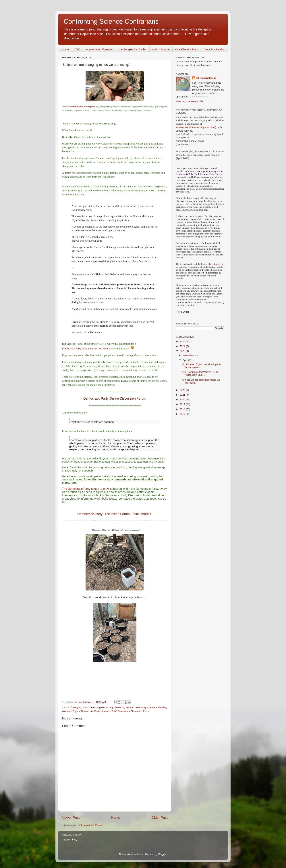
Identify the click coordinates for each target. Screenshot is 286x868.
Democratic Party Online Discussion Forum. (86, 349)
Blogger (163, 854)
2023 (183, 351)
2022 (183, 390)
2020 (183, 400)
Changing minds (80, 707)
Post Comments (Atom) (90, 825)
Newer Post (71, 818)
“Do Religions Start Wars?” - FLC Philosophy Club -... (200, 373)
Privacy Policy (69, 840)
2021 (183, 395)
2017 (183, 414)
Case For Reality (214, 49)
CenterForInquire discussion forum (82, 107)
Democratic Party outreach (96, 711)
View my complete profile (190, 101)
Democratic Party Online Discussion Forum (115, 399)
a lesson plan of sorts (210, 264)
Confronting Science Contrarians (111, 21)
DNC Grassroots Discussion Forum (131, 711)
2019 (183, 404)
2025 (183, 341)
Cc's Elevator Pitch (187, 49)
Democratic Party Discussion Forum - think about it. (115, 514)
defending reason (124, 707)
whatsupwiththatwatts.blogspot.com (195, 127)
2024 (183, 346)
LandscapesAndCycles (133, 49)
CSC (78, 49)
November (189, 355)
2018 (183, 409)
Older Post (160, 818)
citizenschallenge (206, 78)
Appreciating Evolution (99, 49)
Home (65, 49)
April (185, 360)
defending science (145, 707)
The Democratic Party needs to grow (86, 489)
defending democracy (101, 707)
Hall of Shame (161, 49)
